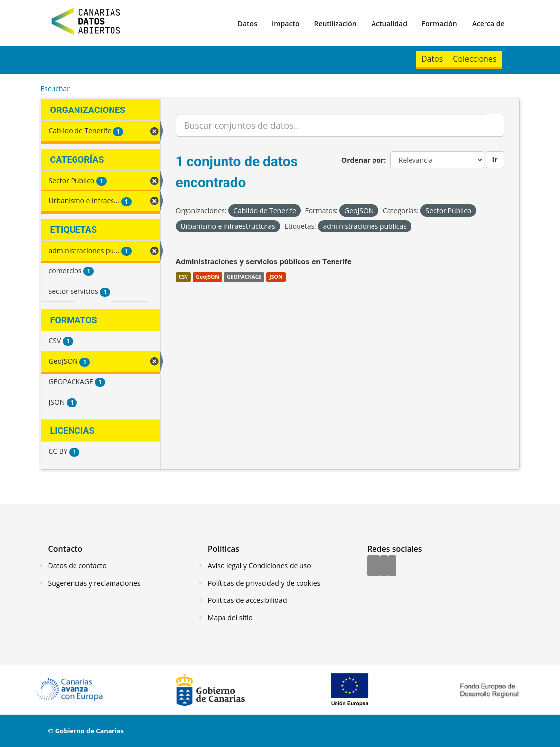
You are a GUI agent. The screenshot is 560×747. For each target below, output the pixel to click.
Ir (495, 160)
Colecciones (475, 59)
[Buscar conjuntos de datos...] (331, 125)
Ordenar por (363, 160)
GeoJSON (207, 277)
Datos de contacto (77, 566)
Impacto (286, 23)
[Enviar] (495, 125)
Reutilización (335, 23)
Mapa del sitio (230, 617)
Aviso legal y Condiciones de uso (260, 566)
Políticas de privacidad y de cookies (264, 583)
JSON (276, 277)
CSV (183, 277)
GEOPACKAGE (244, 277)
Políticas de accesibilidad (247, 600)
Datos (247, 23)
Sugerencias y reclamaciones (94, 583)
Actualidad (389, 23)
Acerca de (488, 23)
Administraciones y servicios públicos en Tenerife (264, 262)
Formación (440, 23)
